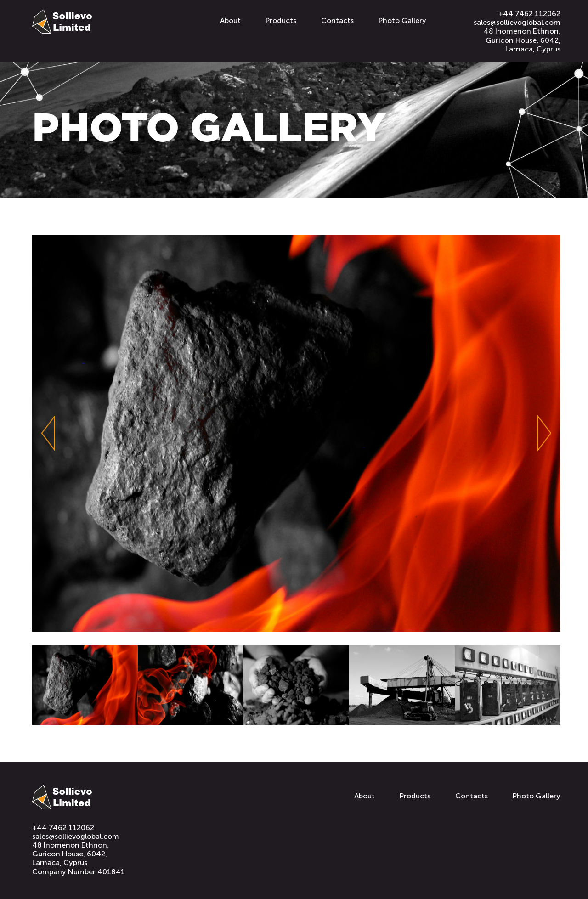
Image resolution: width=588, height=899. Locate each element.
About (230, 20)
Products (281, 20)
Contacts (337, 20)
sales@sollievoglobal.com (517, 22)
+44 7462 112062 (529, 14)
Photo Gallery (402, 20)
